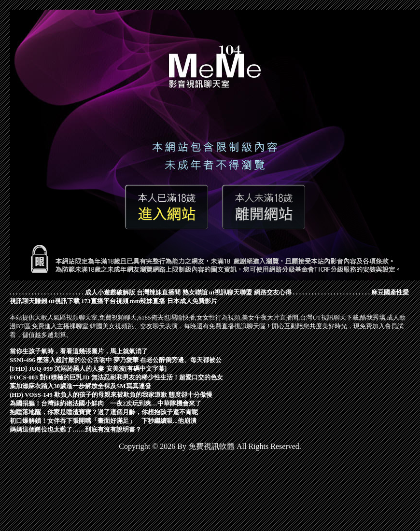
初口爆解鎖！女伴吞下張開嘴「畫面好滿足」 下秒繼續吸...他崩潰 (103, 421)
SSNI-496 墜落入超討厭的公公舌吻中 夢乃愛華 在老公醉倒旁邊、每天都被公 (116, 360)
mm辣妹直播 (148, 301)
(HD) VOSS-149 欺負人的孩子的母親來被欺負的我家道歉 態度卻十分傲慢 (111, 395)
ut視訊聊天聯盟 (231, 292)
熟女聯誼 (195, 292)
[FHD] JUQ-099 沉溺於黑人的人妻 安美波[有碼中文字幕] (88, 369)
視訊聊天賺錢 (28, 301)
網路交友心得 (273, 292)
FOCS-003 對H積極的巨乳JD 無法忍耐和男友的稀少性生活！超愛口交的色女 (116, 377)
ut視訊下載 (64, 301)
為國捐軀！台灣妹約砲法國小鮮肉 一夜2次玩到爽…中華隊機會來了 (105, 403)
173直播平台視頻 (105, 301)
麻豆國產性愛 (390, 292)
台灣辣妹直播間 (159, 292)
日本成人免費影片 (192, 301)
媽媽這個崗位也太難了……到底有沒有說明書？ (76, 429)
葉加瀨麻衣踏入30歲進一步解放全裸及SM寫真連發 (80, 386)
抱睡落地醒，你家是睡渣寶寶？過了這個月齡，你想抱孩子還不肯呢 (104, 412)
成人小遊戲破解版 (110, 292)
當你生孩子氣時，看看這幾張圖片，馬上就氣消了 (79, 351)
